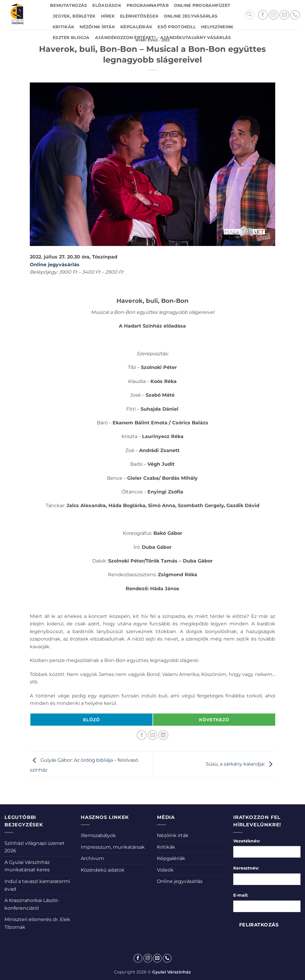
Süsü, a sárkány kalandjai (241, 764)
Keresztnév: (246, 868)
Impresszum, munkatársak (113, 847)
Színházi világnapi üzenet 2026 (35, 847)
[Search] (250, 15)
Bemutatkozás (69, 5)
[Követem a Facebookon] (263, 15)
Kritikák (63, 27)
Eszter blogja (71, 38)
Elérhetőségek (139, 16)
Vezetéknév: (247, 841)
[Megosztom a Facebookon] (142, 735)
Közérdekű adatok (103, 870)
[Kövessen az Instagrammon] (274, 15)
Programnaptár (148, 5)
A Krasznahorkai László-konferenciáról (32, 904)
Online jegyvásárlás (191, 16)
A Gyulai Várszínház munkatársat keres (27, 866)
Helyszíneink (217, 27)
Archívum (92, 858)
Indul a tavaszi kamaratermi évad (37, 885)
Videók (165, 870)
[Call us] (295, 15)
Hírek (108, 16)
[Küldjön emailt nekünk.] (284, 15)
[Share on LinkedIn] (163, 735)
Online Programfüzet (202, 5)
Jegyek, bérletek (74, 16)
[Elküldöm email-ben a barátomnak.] (153, 735)
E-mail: (241, 895)
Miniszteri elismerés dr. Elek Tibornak (37, 923)
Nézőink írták (97, 27)
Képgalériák (136, 27)
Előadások (107, 5)
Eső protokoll (177, 27)
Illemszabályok (98, 835)
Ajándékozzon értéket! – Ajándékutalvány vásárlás (163, 38)
